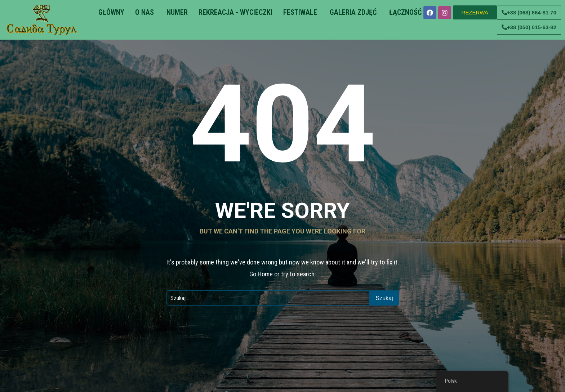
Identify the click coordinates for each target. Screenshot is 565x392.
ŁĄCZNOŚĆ (404, 12)
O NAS (144, 12)
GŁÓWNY (110, 12)
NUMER (176, 12)
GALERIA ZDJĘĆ (352, 12)
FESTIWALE (300, 12)
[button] (475, 12)
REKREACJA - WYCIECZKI (235, 12)
